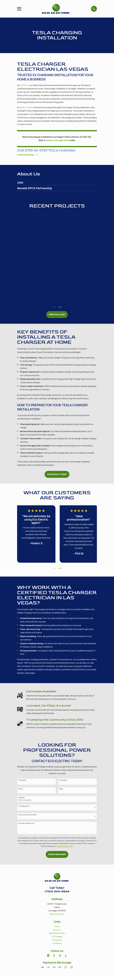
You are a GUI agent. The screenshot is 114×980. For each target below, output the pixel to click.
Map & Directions (57, 914)
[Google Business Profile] (48, 956)
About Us (57, 930)
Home (57, 927)
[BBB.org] (66, 956)
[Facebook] (54, 956)
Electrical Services (57, 934)
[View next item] (60, 307)
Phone (21, 789)
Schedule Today (57, 475)
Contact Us (57, 944)
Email (61, 789)
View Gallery (57, 315)
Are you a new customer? (28, 815)
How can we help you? (26, 824)
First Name (22, 781)
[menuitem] (57, 183)
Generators (57, 940)
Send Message (57, 855)
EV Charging (57, 937)
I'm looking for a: (24, 807)
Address (21, 798)
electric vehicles (27, 107)
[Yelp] (60, 956)
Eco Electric (24, 85)
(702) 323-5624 (57, 892)
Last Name (63, 781)
